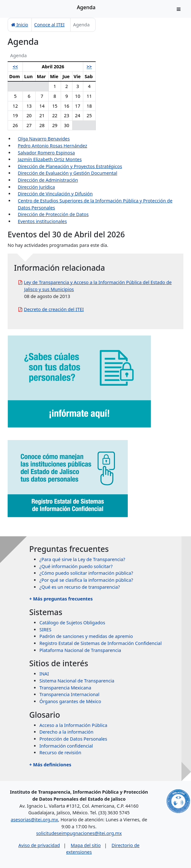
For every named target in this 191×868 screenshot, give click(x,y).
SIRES (45, 630)
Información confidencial (66, 746)
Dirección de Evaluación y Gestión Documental (68, 173)
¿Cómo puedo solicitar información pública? (86, 573)
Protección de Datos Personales (73, 739)
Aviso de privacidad (39, 845)
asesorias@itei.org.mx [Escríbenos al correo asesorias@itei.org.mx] (34, 820)
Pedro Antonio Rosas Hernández (52, 146)
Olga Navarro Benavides (44, 139)
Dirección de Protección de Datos (53, 214)
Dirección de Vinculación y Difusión (55, 194)
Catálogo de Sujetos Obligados (72, 623)
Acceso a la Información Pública (73, 725)
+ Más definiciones (50, 765)
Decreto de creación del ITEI (54, 309)
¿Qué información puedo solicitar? (76, 566)
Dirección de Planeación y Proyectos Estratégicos (70, 166)
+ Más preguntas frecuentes (61, 599)
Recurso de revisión (60, 753)
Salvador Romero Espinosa (46, 153)
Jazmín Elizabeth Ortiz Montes (50, 159)
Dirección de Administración (48, 180)
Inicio (20, 25)
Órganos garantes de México (70, 701)
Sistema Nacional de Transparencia (77, 681)
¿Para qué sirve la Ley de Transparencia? (82, 559)
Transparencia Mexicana (65, 688)
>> (89, 67)
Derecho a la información (66, 732)
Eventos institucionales (42, 221)
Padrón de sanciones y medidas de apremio (86, 636)
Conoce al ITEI (49, 25)
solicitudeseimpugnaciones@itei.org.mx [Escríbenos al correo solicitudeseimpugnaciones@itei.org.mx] (79, 833)
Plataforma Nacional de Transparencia (80, 650)
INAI (44, 674)
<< (15, 67)
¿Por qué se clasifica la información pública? (86, 580)
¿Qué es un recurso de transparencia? (80, 587)
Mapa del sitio (86, 845)
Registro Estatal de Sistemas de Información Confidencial (101, 643)
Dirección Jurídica (36, 187)
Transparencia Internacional (69, 694)
